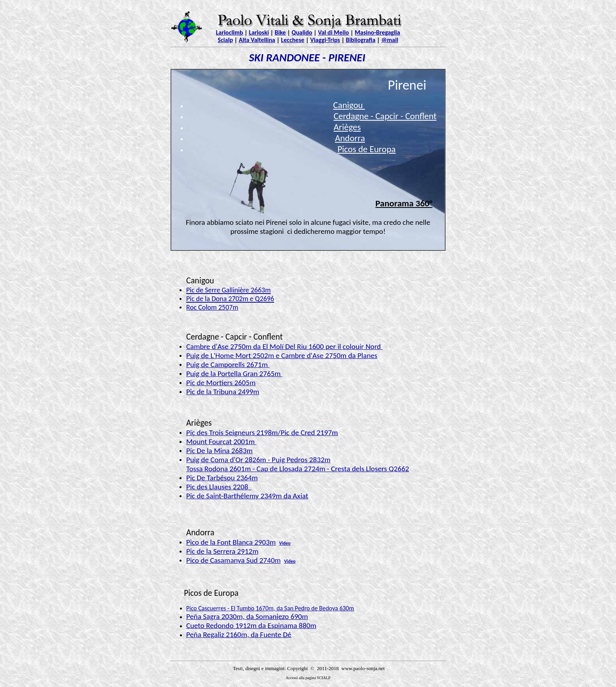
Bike (280, 32)
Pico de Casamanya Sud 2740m (234, 560)
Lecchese (292, 40)
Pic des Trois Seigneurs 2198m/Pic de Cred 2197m (262, 433)
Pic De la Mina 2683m (219, 451)
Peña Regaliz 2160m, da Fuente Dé (239, 635)
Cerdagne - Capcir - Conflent (385, 116)
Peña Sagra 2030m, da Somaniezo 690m (247, 616)
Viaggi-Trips (325, 40)
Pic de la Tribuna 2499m (223, 392)
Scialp (225, 40)
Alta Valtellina (257, 40)
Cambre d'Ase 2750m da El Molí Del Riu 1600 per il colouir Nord (284, 346)
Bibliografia (360, 40)
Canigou (349, 105)
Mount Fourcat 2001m (221, 442)
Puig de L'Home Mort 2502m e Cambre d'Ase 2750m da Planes (282, 355)
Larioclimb (230, 32)
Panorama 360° (404, 203)
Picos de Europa (367, 149)
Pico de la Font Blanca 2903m (231, 542)
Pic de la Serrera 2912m (222, 551)
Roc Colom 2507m (212, 307)
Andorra (350, 138)
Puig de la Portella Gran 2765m (234, 374)
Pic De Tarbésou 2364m (222, 478)
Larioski (259, 32)
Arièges (347, 127)
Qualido (302, 32)
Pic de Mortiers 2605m (221, 383)
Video (285, 543)
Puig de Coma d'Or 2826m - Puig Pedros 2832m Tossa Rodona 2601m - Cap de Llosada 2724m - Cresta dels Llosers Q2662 (298, 464)
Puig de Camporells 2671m (228, 365)
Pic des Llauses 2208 (219, 487)
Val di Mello (334, 32)
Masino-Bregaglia (377, 32)
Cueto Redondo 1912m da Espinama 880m (251, 625)
